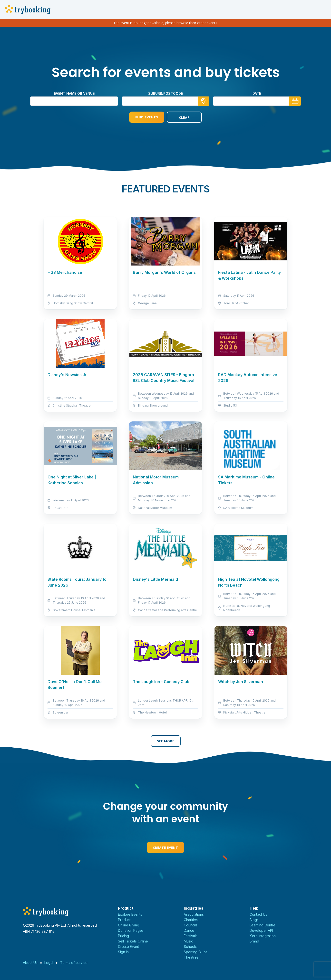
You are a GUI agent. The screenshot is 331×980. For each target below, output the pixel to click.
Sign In (123, 952)
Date (257, 93)
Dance (189, 930)
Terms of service (74, 963)
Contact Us (258, 914)
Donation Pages (131, 930)
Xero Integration (263, 936)
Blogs (254, 920)
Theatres (191, 957)
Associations (194, 914)
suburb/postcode (165, 93)
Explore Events (130, 914)
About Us (30, 963)
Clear (184, 117)
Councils (191, 925)
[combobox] (165, 101)
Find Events (147, 117)
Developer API (261, 930)
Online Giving (129, 925)
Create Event (165, 847)
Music (188, 941)
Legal (49, 963)
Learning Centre (263, 925)
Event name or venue (74, 93)
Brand (254, 941)
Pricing (123, 936)
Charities (191, 920)
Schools (190, 947)
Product (124, 920)
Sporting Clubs (196, 952)
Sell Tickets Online (133, 941)
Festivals (191, 936)
